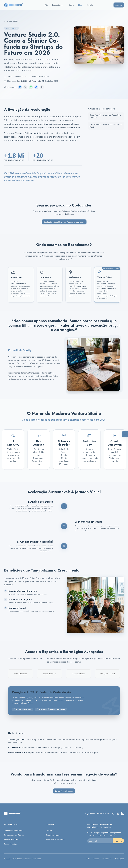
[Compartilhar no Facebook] (36, 87)
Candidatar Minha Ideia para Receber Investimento (64, 222)
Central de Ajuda (53, 835)
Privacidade (107, 859)
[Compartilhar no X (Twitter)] (25, 87)
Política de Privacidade (55, 840)
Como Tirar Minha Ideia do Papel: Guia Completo (105, 116)
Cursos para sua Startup (14, 835)
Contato (90, 5)
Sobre (71, 5)
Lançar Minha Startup (64, 791)
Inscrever (118, 841)
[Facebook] (113, 813)
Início (46, 5)
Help (88, 859)
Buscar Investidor (11, 844)
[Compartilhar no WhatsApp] (31, 87)
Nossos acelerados (12, 840)
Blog (80, 5)
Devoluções (119, 859)
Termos (96, 859)
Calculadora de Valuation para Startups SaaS (106, 126)
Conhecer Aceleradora (13, 831)
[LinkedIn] (123, 813)
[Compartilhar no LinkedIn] (20, 87)
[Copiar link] (42, 87)
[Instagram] (118, 813)
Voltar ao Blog (11, 21)
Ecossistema (58, 5)
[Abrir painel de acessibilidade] (125, 434)
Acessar (119, 5)
